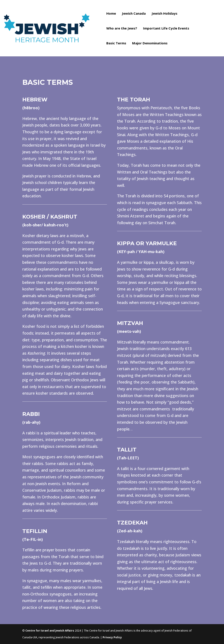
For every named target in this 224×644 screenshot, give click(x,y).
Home (111, 14)
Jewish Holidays (164, 14)
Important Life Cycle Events (166, 29)
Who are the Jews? (122, 29)
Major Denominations (150, 43)
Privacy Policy (112, 637)
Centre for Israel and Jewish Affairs (50, 631)
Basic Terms (116, 43)
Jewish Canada (134, 14)
